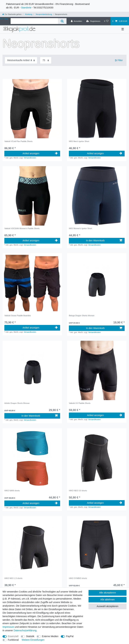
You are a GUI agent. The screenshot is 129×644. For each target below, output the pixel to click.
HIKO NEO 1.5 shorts (13, 578)
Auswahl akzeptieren (107, 606)
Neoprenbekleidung (44, 14)
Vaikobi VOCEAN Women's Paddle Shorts (22, 228)
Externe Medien (50, 636)
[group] (32, 109)
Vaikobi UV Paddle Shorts (80, 403)
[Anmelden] (77, 21)
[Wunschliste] (106, 21)
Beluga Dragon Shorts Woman (82, 316)
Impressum (8, 627)
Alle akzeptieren (107, 593)
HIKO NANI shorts (12, 491)
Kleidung (28, 14)
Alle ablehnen (108, 600)
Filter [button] (119, 60)
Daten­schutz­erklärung (25, 630)
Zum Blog (4, 19)
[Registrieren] (93, 21)
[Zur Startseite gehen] (12, 14)
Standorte (26, 8)
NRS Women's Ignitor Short (80, 228)
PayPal (70, 636)
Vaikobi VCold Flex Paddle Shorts (18, 141)
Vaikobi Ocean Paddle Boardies (18, 316)
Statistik (30, 636)
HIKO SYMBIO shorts (78, 578)
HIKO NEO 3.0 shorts (78, 491)
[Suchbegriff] (34, 21)
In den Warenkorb (104, 241)
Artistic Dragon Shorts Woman (17, 403)
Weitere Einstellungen (33, 640)
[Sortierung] (21, 60)
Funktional (13, 640)
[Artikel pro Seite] (46, 60)
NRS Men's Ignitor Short (79, 141)
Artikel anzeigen (40, 153)
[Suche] (62, 21)
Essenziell (13, 636)
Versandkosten (30, 158)
